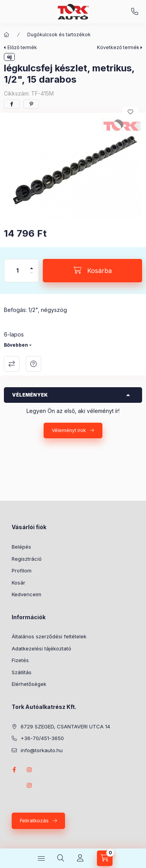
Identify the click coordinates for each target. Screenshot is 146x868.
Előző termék (22, 47)
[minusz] (32, 276)
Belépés (21, 547)
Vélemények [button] (30, 395)
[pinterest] (31, 104)
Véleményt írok (69, 430)
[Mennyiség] (18, 271)
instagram (30, 770)
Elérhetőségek (29, 684)
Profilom (22, 570)
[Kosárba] (92, 271)
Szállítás (22, 672)
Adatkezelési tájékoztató (41, 648)
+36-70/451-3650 (135, 12)
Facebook (14, 770)
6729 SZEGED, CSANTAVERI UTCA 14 (65, 726)
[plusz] (32, 265)
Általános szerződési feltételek (49, 636)
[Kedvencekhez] (130, 112)
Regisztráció (27, 559)
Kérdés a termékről (33, 364)
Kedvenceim (26, 594)
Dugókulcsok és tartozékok (59, 35)
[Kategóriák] (41, 858)
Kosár (18, 583)
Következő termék (118, 47)
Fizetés (20, 660)
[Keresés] (61, 858)
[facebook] (12, 104)
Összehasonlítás (12, 364)
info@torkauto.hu (42, 750)
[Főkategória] (7, 35)
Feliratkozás (34, 820)
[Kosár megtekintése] (105, 858)
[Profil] (80, 858)
